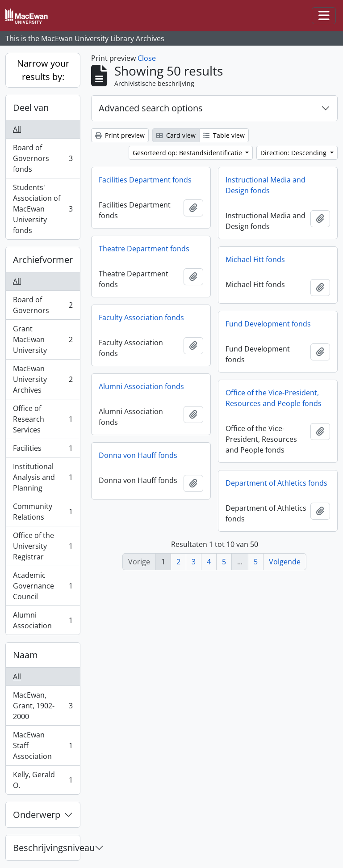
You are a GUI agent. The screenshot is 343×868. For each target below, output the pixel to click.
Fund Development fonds (268, 324)
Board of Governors (43, 305)
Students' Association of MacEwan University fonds (43, 209)
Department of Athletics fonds (276, 483)
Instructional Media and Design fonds (266, 185)
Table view (224, 135)
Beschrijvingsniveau (46, 848)
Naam (25, 655)
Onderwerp (37, 815)
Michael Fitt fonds (255, 259)
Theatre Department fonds (144, 249)
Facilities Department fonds (145, 180)
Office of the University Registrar (43, 546)
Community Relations (43, 512)
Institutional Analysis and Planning (43, 477)
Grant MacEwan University (43, 339)
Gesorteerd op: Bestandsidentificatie (188, 153)
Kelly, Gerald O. (43, 780)
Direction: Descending (294, 153)
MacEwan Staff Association (43, 745)
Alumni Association (43, 620)
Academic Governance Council (43, 586)
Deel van (31, 108)
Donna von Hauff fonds (138, 455)
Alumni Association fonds (141, 386)
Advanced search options (151, 108)
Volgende (285, 562)
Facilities (43, 450)
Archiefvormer (43, 260)
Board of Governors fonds (43, 158)
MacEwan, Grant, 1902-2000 (43, 706)
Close (147, 58)
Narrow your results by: (43, 70)
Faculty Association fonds (141, 318)
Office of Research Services (43, 419)
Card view (176, 135)
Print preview (120, 135)
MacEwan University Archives (43, 379)
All (17, 129)
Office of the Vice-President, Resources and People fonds (274, 398)
